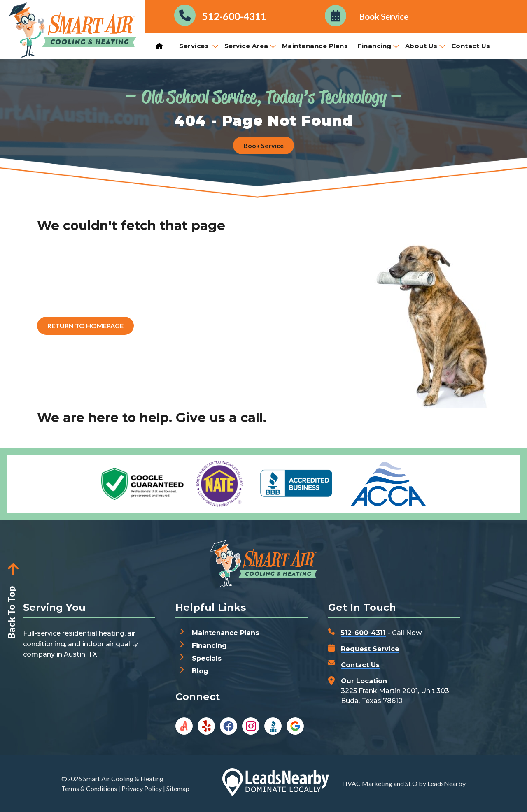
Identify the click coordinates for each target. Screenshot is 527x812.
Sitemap (178, 788)
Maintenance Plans (315, 46)
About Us (425, 46)
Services (199, 46)
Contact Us (471, 46)
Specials (207, 658)
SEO (411, 783)
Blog (200, 671)
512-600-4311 (363, 633)
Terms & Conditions (89, 788)
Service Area (250, 46)
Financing (378, 46)
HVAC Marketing (367, 783)
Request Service (370, 649)
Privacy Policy (142, 788)
